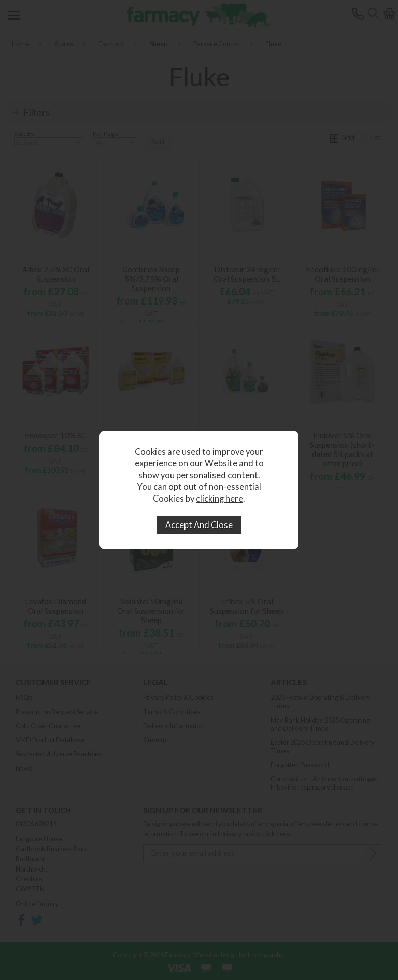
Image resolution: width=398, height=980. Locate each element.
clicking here (219, 499)
